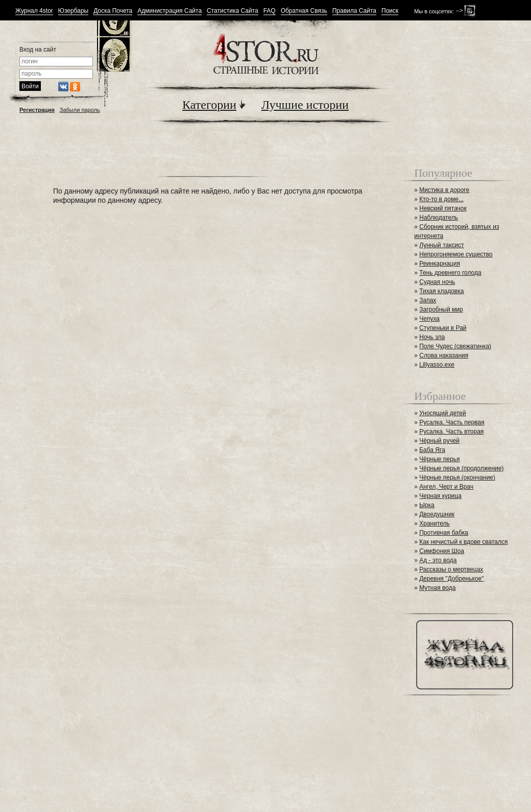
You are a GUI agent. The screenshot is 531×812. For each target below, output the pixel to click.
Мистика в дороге (444, 190)
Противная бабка (444, 533)
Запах (428, 300)
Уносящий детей (443, 413)
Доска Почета (113, 11)
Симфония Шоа (442, 551)
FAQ (270, 11)
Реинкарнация (440, 264)
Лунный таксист (442, 245)
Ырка (427, 505)
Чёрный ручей (439, 441)
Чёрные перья (439, 459)
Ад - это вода (438, 560)
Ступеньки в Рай (443, 328)
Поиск (390, 11)
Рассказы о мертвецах (451, 569)
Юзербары (73, 11)
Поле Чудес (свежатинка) (455, 346)
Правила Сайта (354, 11)
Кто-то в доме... (441, 199)
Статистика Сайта (233, 11)
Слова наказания (444, 355)
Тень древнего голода (450, 273)
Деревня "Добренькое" (451, 579)
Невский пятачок (443, 208)
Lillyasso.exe (437, 365)
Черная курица (440, 496)
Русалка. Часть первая (452, 422)
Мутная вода (437, 588)
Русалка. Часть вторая (451, 432)
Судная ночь (437, 282)
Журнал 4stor (34, 11)
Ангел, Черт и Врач (446, 487)
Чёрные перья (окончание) (457, 477)
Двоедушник (437, 514)
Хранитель (435, 523)
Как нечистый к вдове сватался (463, 542)
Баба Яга (432, 450)
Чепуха (429, 319)
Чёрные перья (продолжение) (461, 468)
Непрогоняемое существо (456, 254)
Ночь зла (432, 337)
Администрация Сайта (170, 11)
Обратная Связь (304, 11)
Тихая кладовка (441, 291)
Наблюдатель (439, 218)
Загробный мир (441, 309)
